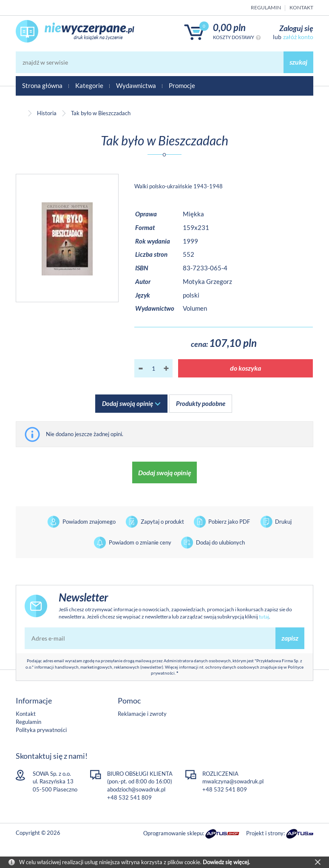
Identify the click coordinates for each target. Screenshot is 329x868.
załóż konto (298, 37)
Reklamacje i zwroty (142, 714)
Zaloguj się (296, 28)
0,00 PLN (229, 27)
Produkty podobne (201, 403)
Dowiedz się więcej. (226, 862)
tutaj (264, 617)
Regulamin (266, 7)
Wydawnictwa (136, 85)
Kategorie (89, 85)
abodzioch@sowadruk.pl (136, 789)
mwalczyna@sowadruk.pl (233, 781)
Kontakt (301, 7)
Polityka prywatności (41, 730)
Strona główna (42, 85)
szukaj (298, 62)
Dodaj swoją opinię (128, 403)
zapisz (290, 638)
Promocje (182, 85)
